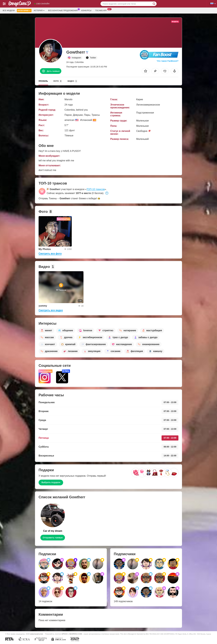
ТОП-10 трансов (96, 189)
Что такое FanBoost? (168, 61)
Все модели (9, 11)
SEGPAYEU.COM (75, 634)
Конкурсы (86, 11)
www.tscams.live (37, 634)
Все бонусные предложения (64, 10)
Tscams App (102, 10)
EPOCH (65, 634)
